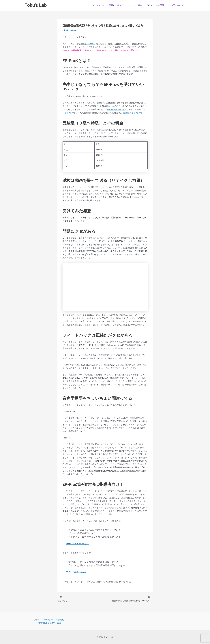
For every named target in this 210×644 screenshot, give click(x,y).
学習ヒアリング (118, 5)
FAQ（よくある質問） (157, 5)
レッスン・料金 (137, 5)
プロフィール (101, 5)
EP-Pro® (90, 44)
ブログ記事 (70, 113)
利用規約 (60, 620)
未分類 (66, 30)
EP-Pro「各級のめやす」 (78, 544)
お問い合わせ (177, 5)
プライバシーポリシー (44, 620)
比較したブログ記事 (134, 113)
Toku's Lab (36, 5)
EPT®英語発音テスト (116, 110)
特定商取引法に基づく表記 (50, 623)
